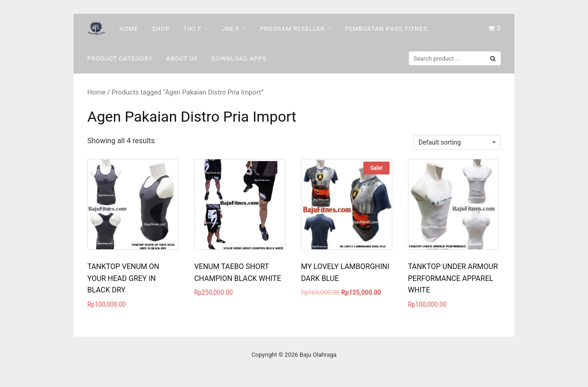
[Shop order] (457, 142)
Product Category (120, 59)
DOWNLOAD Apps (239, 59)
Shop (161, 29)
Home (129, 29)
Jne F (231, 29)
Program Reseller (292, 29)
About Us (182, 59)
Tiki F (192, 29)
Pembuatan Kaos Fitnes (386, 29)
